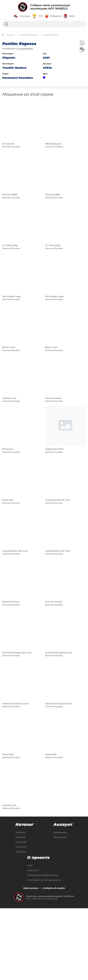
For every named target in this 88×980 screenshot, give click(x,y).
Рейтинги (32, 942)
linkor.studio (52, 970)
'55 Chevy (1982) (10, 205)
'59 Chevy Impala (53, 429)
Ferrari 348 (8, 540)
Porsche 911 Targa (11, 652)
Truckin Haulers (14, 68)
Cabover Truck (9, 429)
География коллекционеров (44, 952)
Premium (21, 918)
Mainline (21, 903)
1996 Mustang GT (53, 149)
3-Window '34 (9, 876)
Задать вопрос (31, 960)
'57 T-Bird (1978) (10, 261)
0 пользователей (25, 49)
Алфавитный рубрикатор (42, 947)
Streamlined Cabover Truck (58, 708)
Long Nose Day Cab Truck (58, 540)
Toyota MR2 (8, 820)
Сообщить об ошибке (54, 960)
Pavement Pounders (18, 78)
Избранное (60, 903)
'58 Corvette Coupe (12, 317)
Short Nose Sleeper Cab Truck (17, 708)
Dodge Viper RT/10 (54, 484)
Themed (20, 908)
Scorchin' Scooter (54, 652)
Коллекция (60, 908)
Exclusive (21, 923)
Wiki (29, 937)
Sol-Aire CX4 (8, 149)
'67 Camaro (8, 484)
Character (22, 913)
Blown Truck (8, 373)
